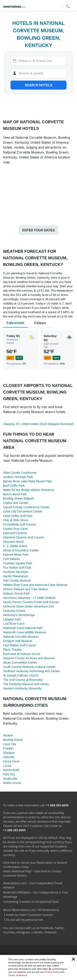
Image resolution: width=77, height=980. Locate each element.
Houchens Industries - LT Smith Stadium (29, 598)
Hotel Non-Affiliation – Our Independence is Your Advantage (36, 895)
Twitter (59, 928)
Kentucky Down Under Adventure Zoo (29, 606)
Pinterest (50, 932)
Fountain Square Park (18, 563)
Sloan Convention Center (20, 662)
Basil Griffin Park (14, 485)
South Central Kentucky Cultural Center (29, 667)
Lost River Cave (14, 624)
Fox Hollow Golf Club (17, 567)
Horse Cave (11, 761)
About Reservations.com (19, 910)
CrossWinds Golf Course (20, 524)
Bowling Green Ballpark (19, 498)
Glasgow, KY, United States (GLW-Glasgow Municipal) (38, 424)
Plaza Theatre (12, 649)
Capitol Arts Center (16, 503)
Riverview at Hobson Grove (22, 654)
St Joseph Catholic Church (21, 675)
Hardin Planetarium (16, 576)
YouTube (9, 932)
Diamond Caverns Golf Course (24, 537)
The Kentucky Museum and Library (26, 684)
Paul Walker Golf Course (20, 645)
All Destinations (49, 910)
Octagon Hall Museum (18, 641)
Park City (9, 774)
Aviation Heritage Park (18, 477)
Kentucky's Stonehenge (19, 615)
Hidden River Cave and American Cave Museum (35, 585)
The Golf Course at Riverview (23, 680)
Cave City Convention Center (23, 511)
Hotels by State (16, 915)
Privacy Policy (52, 972)
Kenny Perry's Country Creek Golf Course (31, 602)
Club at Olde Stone (16, 520)
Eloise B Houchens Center (21, 550)
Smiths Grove (12, 783)
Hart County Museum (17, 580)
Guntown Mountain (16, 572)
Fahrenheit (15, 323)
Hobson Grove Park (16, 593)
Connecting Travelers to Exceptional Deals (31, 902)
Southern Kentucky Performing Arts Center (32, 671)
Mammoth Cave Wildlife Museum (25, 632)
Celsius (40, 323)
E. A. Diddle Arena (15, 546)
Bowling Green (13, 740)
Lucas (7, 766)
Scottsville (10, 779)
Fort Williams (11, 559)
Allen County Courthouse (20, 473)
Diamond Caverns (15, 533)
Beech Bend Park (15, 494)
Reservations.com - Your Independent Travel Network (33, 885)
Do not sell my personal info (25, 920)
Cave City (10, 744)
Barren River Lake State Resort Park (27, 481)
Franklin (8, 748)
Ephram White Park (16, 555)
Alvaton (8, 735)
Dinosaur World (13, 542)
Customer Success (41, 915)
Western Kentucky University (22, 688)
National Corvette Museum (21, 637)
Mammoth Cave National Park (23, 628)
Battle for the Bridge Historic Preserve (29, 490)
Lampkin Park (12, 619)
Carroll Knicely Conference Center (26, 507)
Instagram (23, 932)
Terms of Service (18, 975)
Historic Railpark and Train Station (25, 589)
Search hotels (38, 85)
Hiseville (9, 757)
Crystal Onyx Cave (15, 529)
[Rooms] (38, 73)
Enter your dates (38, 230)
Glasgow (9, 753)
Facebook (47, 928)
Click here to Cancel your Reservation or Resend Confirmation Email (35, 865)
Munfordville (11, 770)
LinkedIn (37, 932)
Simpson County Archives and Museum (29, 658)
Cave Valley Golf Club (18, 516)
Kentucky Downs (14, 611)
